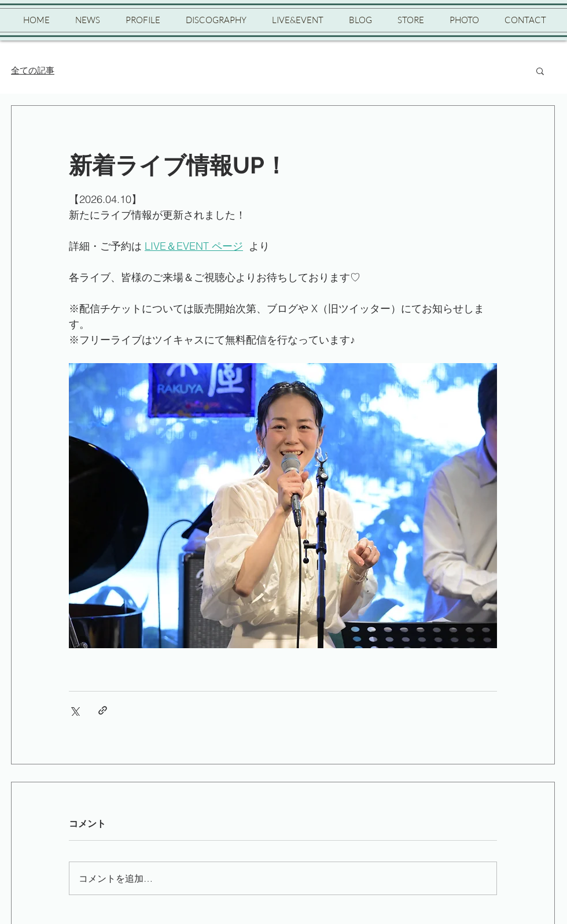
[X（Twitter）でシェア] (74, 710)
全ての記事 (33, 70)
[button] (540, 71)
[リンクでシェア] (103, 710)
